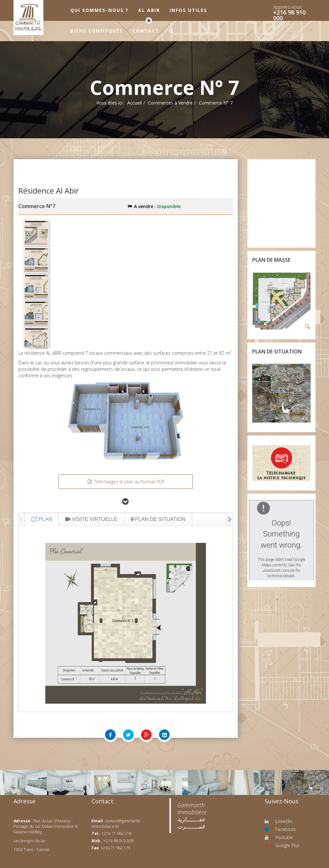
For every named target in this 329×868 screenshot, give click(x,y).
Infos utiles (188, 10)
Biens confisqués (97, 31)
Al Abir (149, 10)
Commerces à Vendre (170, 103)
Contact (146, 31)
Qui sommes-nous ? (99, 10)
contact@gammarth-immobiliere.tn (116, 824)
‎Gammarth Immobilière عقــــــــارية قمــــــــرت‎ (192, 816)
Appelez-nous (287, 7)
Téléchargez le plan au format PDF (126, 482)
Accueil (134, 103)
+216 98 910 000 (289, 15)
